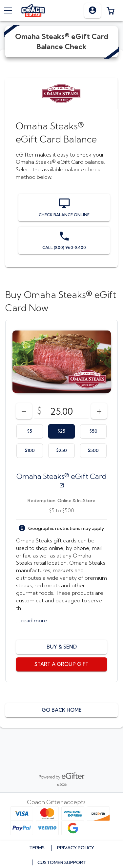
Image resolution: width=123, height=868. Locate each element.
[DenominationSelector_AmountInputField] (61, 411)
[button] (111, 10)
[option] (30, 431)
